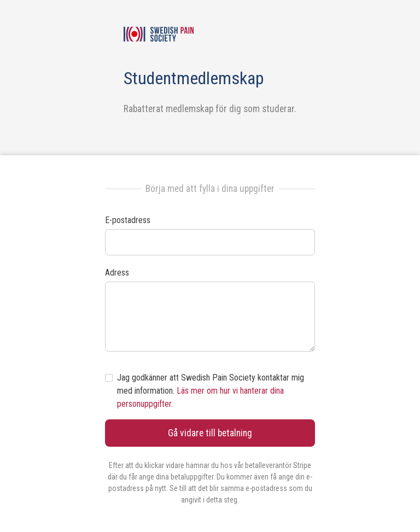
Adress (117, 273)
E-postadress (128, 220)
